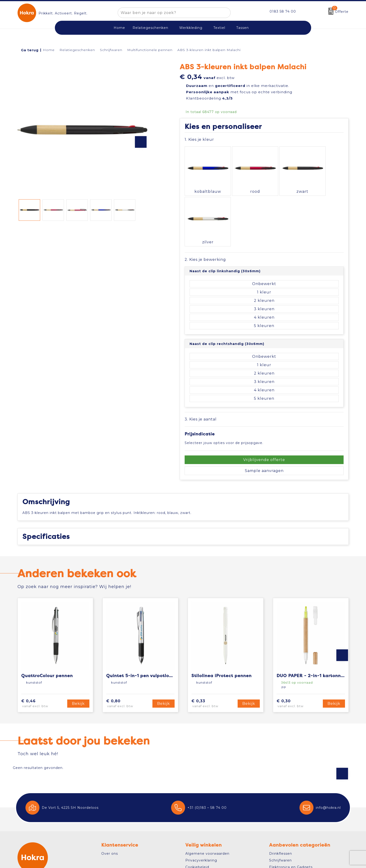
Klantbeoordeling (209, 98)
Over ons (110, 795)
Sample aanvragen (264, 413)
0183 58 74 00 (283, 11)
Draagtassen (281, 816)
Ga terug (30, 50)
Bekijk (78, 646)
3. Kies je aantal (201, 361)
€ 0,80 (127, 646)
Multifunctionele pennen (150, 50)
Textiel (219, 28)
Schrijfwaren (111, 50)
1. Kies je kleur (199, 139)
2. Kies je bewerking (205, 201)
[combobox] (169, 13)
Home (49, 50)
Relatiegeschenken (150, 28)
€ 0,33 (212, 646)
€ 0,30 (297, 646)
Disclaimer (195, 816)
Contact (30, 834)
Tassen (243, 28)
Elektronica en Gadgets (291, 809)
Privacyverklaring (201, 802)
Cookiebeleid (197, 809)
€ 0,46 (42, 646)
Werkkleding (191, 28)
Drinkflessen (281, 795)
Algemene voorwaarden (207, 795)
